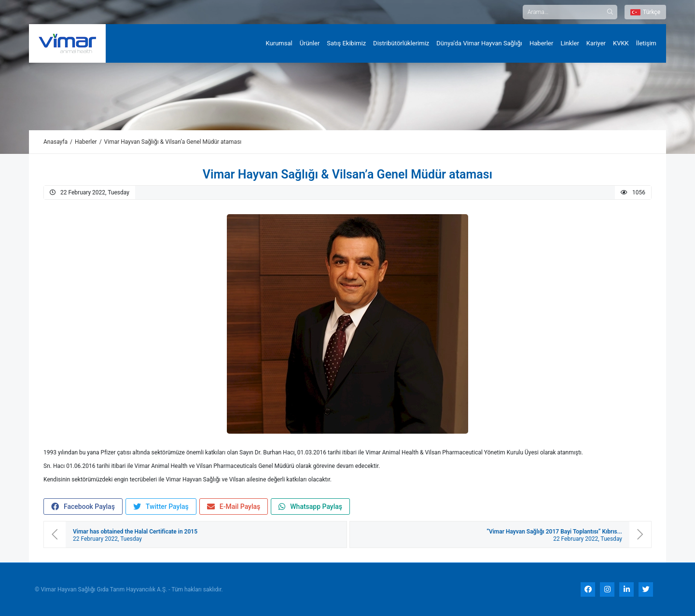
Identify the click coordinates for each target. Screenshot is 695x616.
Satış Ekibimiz (346, 43)
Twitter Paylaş (161, 507)
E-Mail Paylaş (234, 507)
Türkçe (645, 12)
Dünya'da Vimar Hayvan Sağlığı (479, 43)
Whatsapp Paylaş (310, 507)
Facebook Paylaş (83, 507)
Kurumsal (279, 43)
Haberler (541, 43)
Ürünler (310, 43)
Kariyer (596, 43)
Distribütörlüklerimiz (401, 43)
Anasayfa (56, 142)
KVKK (621, 43)
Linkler (570, 43)
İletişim (646, 43)
